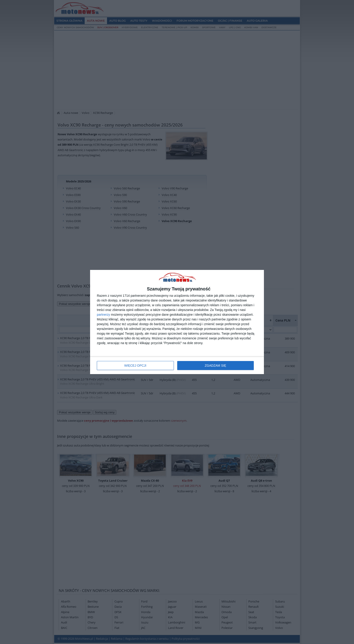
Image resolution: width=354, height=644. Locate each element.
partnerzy (103, 315)
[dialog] (177, 322)
